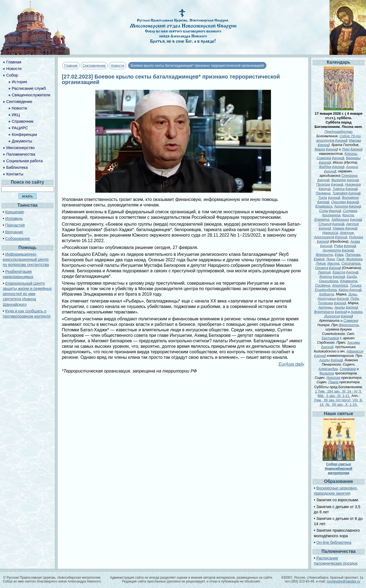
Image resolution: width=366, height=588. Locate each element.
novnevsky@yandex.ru (343, 581)
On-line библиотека (334, 542)
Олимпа (322, 268)
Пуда (355, 299)
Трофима (326, 303)
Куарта (326, 277)
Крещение (15, 212)
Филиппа (339, 180)
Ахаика (356, 312)
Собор (12, 75)
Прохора (323, 184)
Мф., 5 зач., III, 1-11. (334, 396)
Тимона (339, 189)
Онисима (339, 202)
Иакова (355, 140)
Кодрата (326, 294)
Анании (352, 167)
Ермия (319, 259)
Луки (346, 149)
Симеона (324, 158)
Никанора (353, 184)
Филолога (354, 259)
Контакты (15, 174)
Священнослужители (31, 95)
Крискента (331, 215)
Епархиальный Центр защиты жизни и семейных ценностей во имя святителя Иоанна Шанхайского (27, 294)
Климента (348, 281)
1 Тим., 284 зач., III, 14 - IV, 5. (339, 391)
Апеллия (347, 233)
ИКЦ (16, 115)
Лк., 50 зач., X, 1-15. (341, 404)
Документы (22, 141)
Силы (324, 211)
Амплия (353, 224)
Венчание (14, 232)
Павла (333, 382)
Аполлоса (340, 285)
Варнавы (353, 158)
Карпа (343, 290)
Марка (320, 149)
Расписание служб (29, 88)
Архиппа (341, 206)
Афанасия (355, 351)
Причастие (15, 225)
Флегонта (324, 255)
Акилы (340, 307)
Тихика (355, 285)
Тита (323, 198)
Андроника (340, 219)
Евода (352, 277)
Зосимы (354, 342)
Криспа (348, 215)
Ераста (339, 272)
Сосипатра (351, 263)
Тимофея (340, 193)
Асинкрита (332, 250)
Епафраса (324, 206)
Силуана (350, 211)
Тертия (324, 272)
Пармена (323, 193)
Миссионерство (21, 148)
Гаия (340, 259)
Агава (355, 241)
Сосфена (322, 285)
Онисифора (329, 281)
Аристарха (327, 299)
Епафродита (326, 290)
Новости (118, 65)
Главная (71, 65)
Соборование (18, 239)
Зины (353, 294)
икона (341, 140)
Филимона (350, 198)
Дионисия (332, 316)
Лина (330, 259)
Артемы (325, 307)
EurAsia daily (291, 364)
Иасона (333, 263)
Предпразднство (339, 132)
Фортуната (324, 312)
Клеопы (351, 154)
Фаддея (325, 167)
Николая (333, 378)
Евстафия (331, 338)
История (19, 82)
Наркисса (330, 233)
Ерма (339, 255)
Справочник (23, 121)
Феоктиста (349, 325)
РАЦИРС (20, 128)
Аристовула (324, 237)
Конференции (24, 135)
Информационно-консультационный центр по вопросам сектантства (26, 259)
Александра (328, 369)
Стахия (325, 224)
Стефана (349, 176)
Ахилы (325, 360)
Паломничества (21, 154)
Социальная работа (25, 161)
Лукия (321, 263)
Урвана (339, 228)
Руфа (339, 246)
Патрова (353, 255)
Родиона (356, 237)
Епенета (322, 219)
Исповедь (14, 219)
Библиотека (17, 167)
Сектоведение (94, 65)
